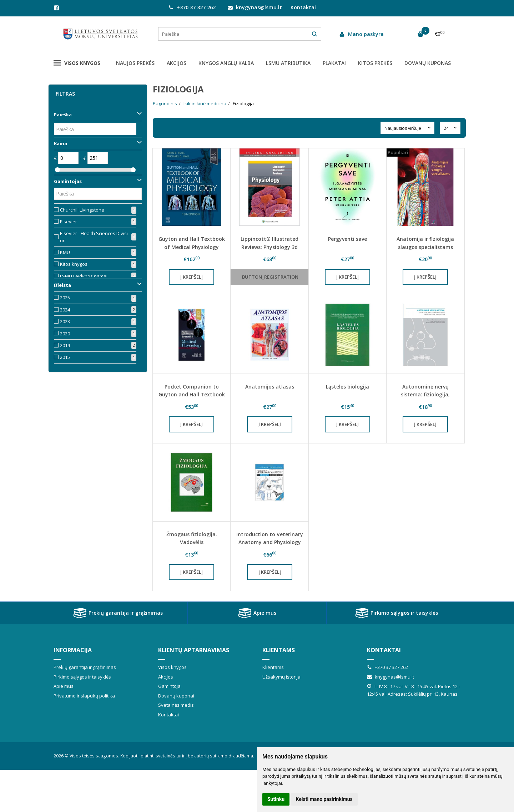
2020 (65, 334)
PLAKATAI (334, 63)
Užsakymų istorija (281, 677)
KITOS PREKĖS (375, 63)
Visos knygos (77, 63)
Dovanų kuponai (176, 696)
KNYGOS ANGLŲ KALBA (226, 63)
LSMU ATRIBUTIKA (288, 63)
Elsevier (69, 222)
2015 (65, 357)
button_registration (270, 277)
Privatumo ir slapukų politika (84, 696)
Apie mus (257, 613)
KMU (65, 252)
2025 (65, 298)
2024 (65, 310)
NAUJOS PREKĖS (135, 63)
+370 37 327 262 (192, 7)
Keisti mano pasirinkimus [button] (324, 799)
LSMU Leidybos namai (84, 276)
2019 (65, 345)
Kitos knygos (74, 264)
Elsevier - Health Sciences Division (94, 237)
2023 (65, 321)
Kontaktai (303, 7)
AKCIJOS (177, 63)
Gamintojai (170, 686)
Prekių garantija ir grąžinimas (118, 613)
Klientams (279, 650)
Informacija (73, 650)
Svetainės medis (176, 705)
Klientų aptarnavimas (194, 650)
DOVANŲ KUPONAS (428, 63)
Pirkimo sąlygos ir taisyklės (396, 613)
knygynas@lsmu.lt (255, 7)
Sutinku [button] (276, 799)
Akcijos (166, 677)
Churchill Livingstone (82, 210)
